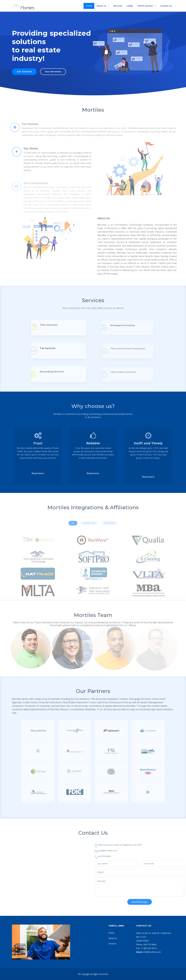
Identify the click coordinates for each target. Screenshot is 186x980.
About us (113, 938)
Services (118, 6)
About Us (101, 6)
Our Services (53, 72)
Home (89, 6)
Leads (130, 6)
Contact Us (166, 6)
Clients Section (145, 6)
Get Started (24, 72)
